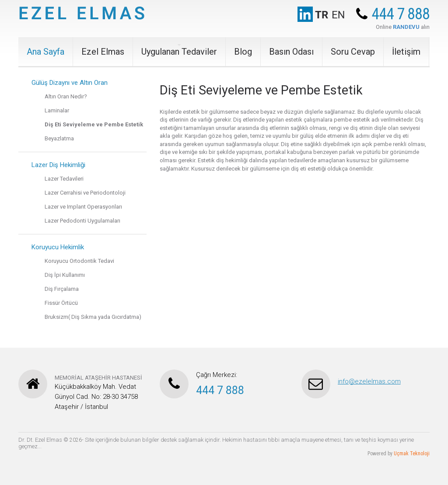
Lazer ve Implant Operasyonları (83, 207)
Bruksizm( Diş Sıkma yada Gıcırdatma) (93, 317)
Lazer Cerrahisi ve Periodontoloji (85, 193)
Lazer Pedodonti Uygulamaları (82, 221)
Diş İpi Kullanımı (65, 275)
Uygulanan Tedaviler (179, 52)
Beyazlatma (59, 138)
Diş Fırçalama (62, 289)
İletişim (406, 52)
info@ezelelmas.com (369, 381)
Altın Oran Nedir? (66, 96)
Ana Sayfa (45, 52)
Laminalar (57, 110)
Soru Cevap (353, 52)
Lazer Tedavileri (64, 179)
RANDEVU (406, 27)
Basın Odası (291, 52)
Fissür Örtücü (61, 303)
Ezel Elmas (103, 52)
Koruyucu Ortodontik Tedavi (79, 261)
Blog (243, 52)
